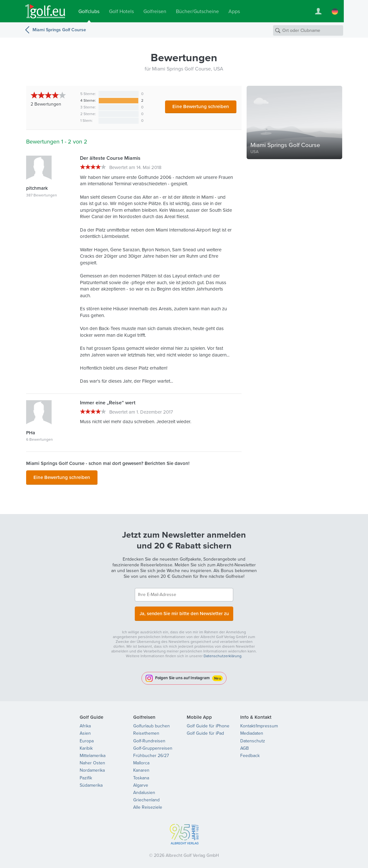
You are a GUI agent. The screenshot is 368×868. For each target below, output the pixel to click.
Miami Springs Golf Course (59, 30)
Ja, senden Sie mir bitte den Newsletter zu (184, 611)
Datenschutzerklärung (223, 653)
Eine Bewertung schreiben (201, 106)
